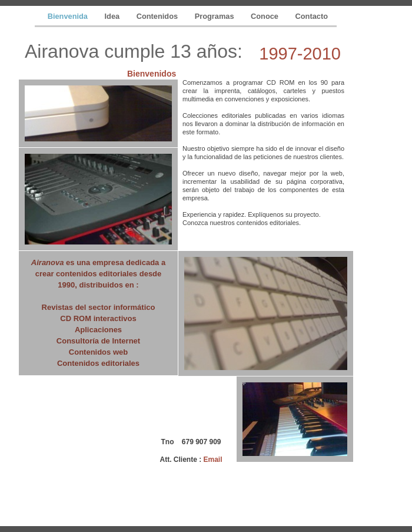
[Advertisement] (81, 436)
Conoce (265, 16)
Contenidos (158, 16)
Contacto (312, 16)
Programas (215, 16)
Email (212, 460)
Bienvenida (69, 16)
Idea (113, 16)
